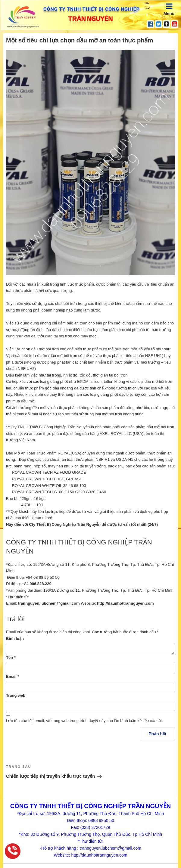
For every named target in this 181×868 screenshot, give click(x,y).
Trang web (16, 695)
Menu (169, 9)
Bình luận (15, 639)
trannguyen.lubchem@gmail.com (49, 603)
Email (12, 676)
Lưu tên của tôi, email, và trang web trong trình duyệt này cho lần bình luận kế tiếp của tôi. (84, 721)
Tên (11, 657)
